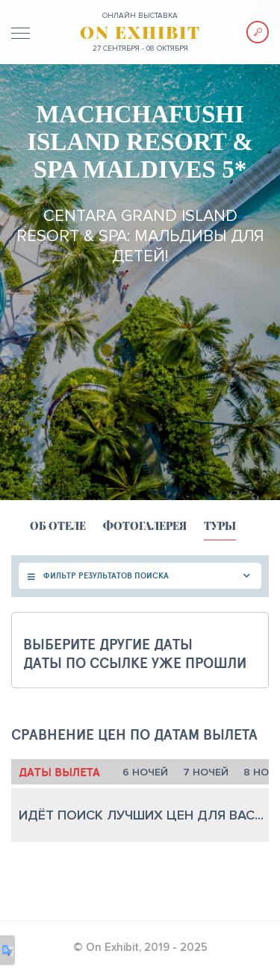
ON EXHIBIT (140, 32)
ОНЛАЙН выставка (140, 16)
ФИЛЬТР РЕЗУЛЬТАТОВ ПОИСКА (106, 575)
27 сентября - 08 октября (140, 49)
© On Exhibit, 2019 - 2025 (140, 947)
